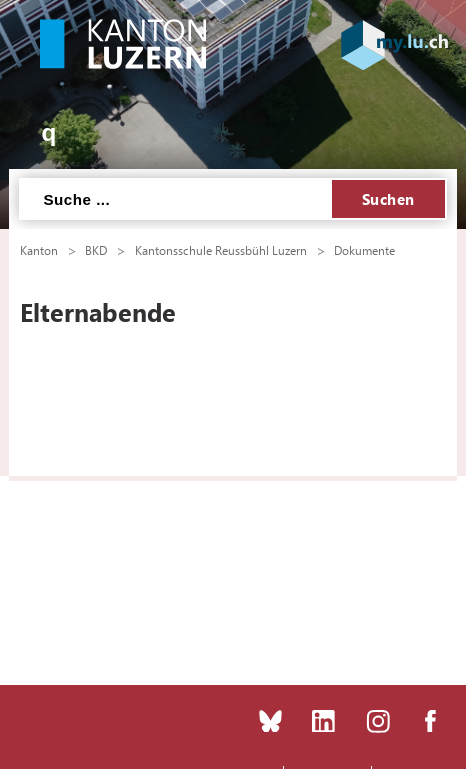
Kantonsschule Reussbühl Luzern (221, 250)
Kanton (39, 250)
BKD (96, 250)
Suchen (388, 199)
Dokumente (364, 250)
